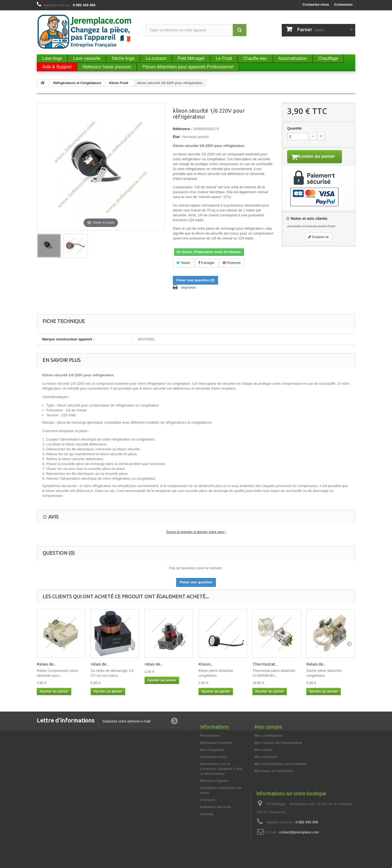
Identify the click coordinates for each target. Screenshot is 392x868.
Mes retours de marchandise (278, 743)
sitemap (207, 814)
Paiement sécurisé (216, 807)
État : (177, 137)
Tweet (183, 263)
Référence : (183, 129)
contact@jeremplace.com (299, 832)
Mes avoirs (264, 750)
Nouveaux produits (216, 743)
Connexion (343, 4)
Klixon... (206, 664)
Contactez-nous (316, 4)
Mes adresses (266, 757)
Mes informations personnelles (281, 764)
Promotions (210, 736)
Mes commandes (269, 736)
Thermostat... (265, 664)
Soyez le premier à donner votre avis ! (196, 532)
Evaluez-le (318, 244)
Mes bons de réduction (274, 771)
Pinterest (232, 263)
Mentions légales (214, 781)
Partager (206, 263)
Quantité (294, 128)
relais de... (100, 664)
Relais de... (46, 664)
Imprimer (189, 287)
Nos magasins (212, 750)
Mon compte (268, 727)
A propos (208, 800)
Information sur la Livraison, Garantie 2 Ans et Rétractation (221, 769)
